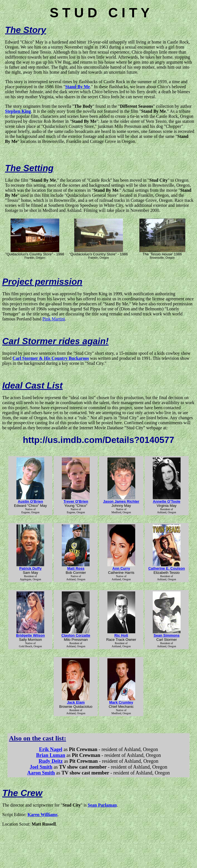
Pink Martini (54, 319)
